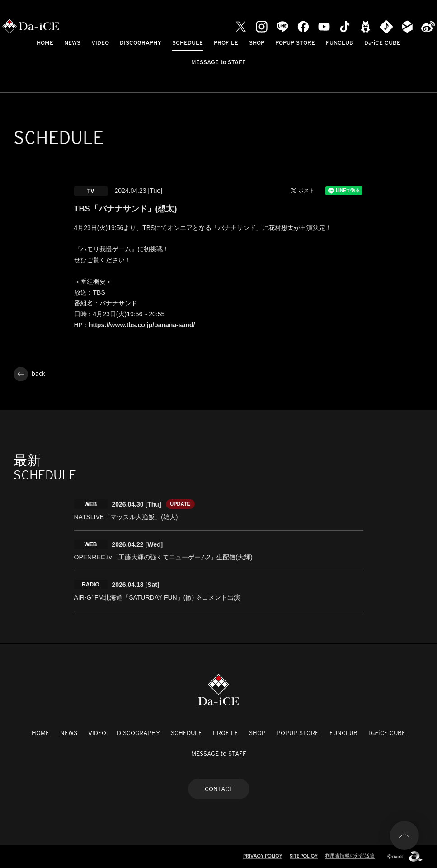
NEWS (72, 43)
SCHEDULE (188, 43)
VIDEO (100, 43)
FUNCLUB (340, 43)
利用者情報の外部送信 (350, 855)
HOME (45, 43)
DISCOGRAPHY (141, 43)
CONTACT (219, 789)
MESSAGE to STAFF (218, 62)
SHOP (257, 43)
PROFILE (226, 43)
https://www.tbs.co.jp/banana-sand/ (142, 325)
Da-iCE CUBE (382, 43)
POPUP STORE (295, 43)
